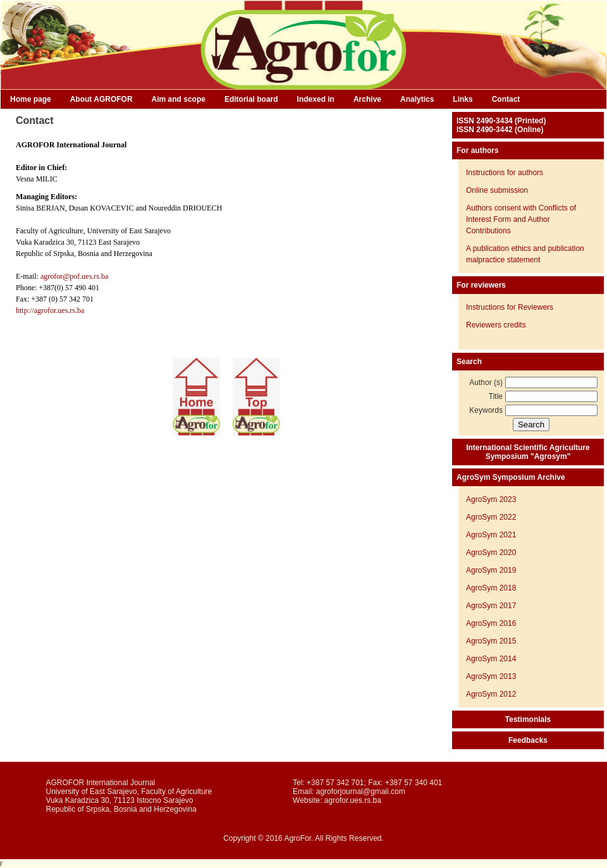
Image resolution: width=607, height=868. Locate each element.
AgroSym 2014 (491, 659)
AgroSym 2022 (491, 517)
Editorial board (251, 99)
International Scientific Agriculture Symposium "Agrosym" (528, 452)
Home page (31, 99)
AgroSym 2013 (491, 676)
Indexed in (316, 99)
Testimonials (528, 719)
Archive (367, 99)
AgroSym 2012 (491, 694)
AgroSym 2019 (491, 570)
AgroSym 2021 (491, 535)
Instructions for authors (505, 173)
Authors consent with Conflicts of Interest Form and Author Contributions (521, 219)
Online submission (497, 190)
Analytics (417, 99)
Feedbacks (528, 740)
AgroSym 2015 (491, 641)
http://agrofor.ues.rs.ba (50, 310)
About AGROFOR (101, 99)
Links (463, 99)
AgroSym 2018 (491, 588)
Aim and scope (179, 99)
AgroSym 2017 (491, 606)
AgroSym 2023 (491, 499)
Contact (506, 99)
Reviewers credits (496, 325)
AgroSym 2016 (491, 623)
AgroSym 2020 (491, 553)
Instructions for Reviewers (510, 307)
